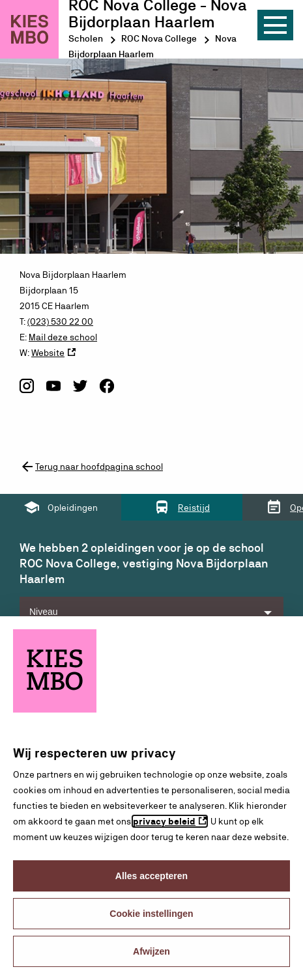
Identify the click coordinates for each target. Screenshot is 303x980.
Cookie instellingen (151, 914)
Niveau (44, 612)
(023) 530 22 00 (60, 321)
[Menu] (275, 25)
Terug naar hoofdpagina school (91, 467)
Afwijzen (151, 951)
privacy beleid (164, 821)
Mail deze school (63, 337)
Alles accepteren (151, 876)
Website (48, 353)
